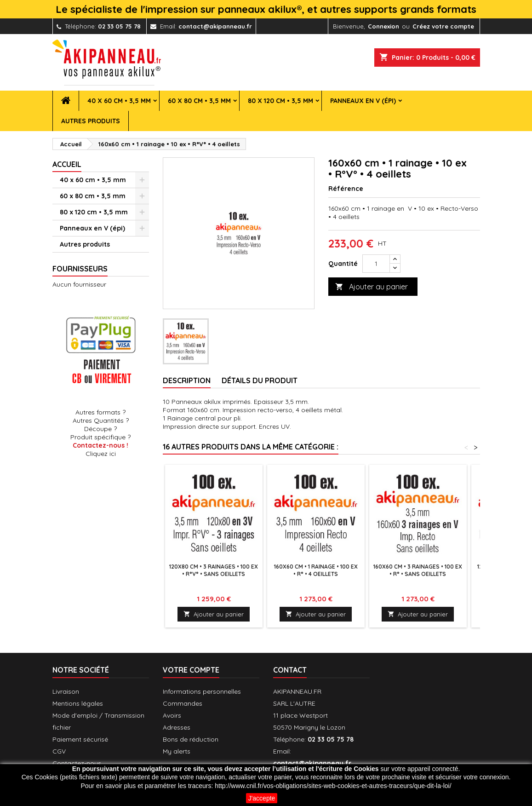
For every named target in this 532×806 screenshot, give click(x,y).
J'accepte (262, 798)
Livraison (66, 691)
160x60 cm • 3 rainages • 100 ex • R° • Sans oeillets (418, 570)
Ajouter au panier (372, 287)
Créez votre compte (443, 26)
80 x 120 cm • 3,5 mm (280, 101)
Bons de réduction (191, 739)
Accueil (67, 164)
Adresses (177, 727)
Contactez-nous (77, 763)
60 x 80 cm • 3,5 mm (199, 101)
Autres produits (91, 121)
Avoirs (172, 715)
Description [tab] (187, 380)
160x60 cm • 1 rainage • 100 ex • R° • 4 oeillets (316, 570)
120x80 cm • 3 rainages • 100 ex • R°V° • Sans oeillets (214, 570)
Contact (290, 670)
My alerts (177, 751)
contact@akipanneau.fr (215, 26)
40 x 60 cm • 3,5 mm (119, 101)
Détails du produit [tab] (260, 380)
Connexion (383, 26)
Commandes (183, 703)
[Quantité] (376, 264)
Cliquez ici (101, 454)
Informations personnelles (202, 691)
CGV (59, 751)
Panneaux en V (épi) (363, 101)
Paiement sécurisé (80, 739)
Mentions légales (78, 703)
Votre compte (191, 670)
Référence (346, 189)
